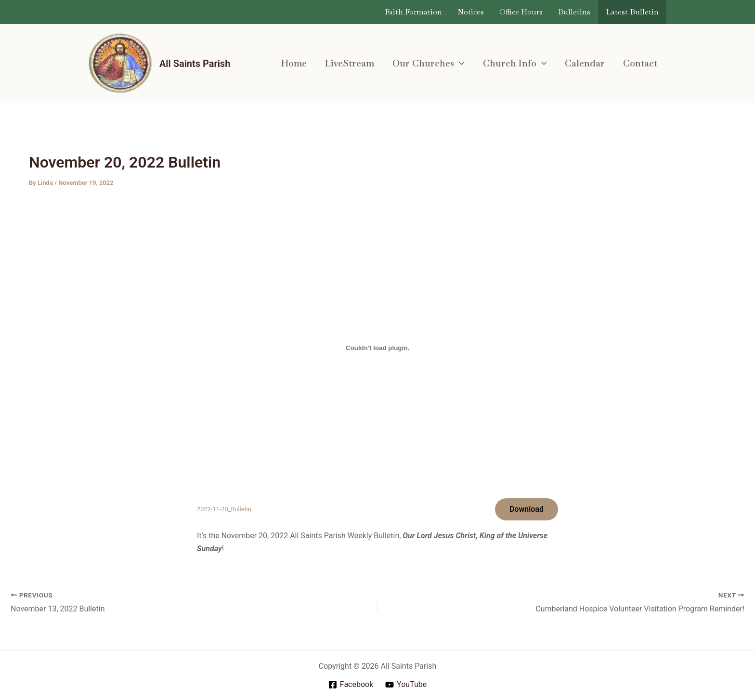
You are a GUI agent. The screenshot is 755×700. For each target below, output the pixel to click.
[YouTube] (406, 685)
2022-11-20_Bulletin (224, 509)
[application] (459, 64)
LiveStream (350, 63)
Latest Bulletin (632, 12)
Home (294, 63)
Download (527, 509)
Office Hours (521, 12)
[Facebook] (351, 685)
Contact (640, 63)
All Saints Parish (195, 64)
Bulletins (574, 12)
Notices (471, 12)
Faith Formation (413, 12)
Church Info (515, 64)
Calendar (585, 63)
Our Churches (428, 64)
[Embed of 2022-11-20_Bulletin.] (377, 348)
